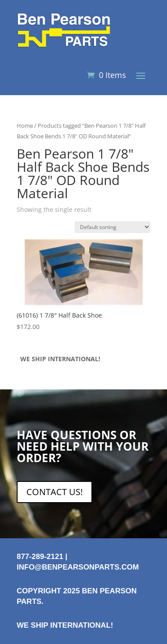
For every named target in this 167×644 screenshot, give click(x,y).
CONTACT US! (54, 492)
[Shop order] (113, 227)
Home (25, 126)
